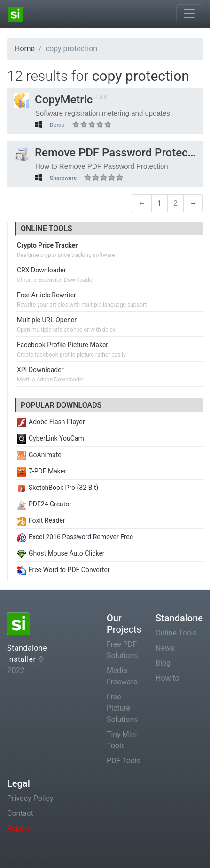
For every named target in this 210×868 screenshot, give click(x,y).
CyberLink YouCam (51, 438)
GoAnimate (39, 455)
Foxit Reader (41, 520)
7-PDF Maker (42, 471)
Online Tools (176, 633)
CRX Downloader (41, 270)
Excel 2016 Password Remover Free (75, 537)
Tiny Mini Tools (122, 740)
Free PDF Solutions (122, 650)
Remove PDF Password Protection (111, 153)
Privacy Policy (30, 798)
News (165, 648)
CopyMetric (53, 100)
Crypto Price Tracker (47, 245)
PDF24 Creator (44, 504)
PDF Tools (124, 761)
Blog (163, 663)
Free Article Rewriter (47, 295)
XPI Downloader (40, 370)
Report (18, 828)
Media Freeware (122, 676)
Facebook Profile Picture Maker (62, 345)
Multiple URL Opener (47, 320)
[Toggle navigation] (189, 14)
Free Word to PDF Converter (63, 570)
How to (167, 678)
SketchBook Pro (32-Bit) (58, 488)
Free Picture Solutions (122, 708)
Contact (20, 813)
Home (25, 49)
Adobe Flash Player (51, 422)
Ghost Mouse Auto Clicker (61, 553)
